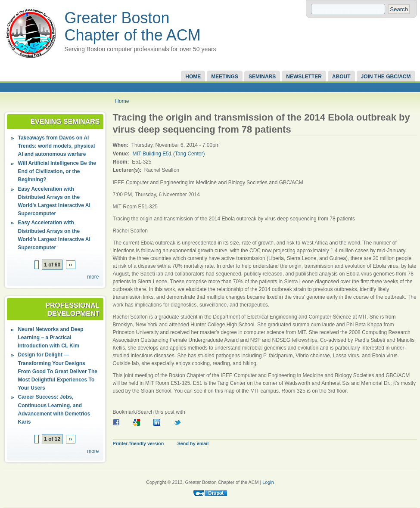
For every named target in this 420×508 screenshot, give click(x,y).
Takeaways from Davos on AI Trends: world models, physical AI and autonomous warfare (57, 146)
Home (193, 77)
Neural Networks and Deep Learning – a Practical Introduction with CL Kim (51, 338)
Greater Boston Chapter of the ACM (133, 26)
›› (71, 265)
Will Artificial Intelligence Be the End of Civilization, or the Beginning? (57, 171)
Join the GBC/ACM (386, 77)
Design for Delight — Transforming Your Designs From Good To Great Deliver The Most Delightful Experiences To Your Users (58, 371)
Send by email (193, 443)
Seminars (262, 77)
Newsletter (304, 77)
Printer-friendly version (138, 443)
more (93, 277)
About (341, 77)
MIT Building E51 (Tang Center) (169, 154)
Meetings (225, 77)
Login (268, 482)
